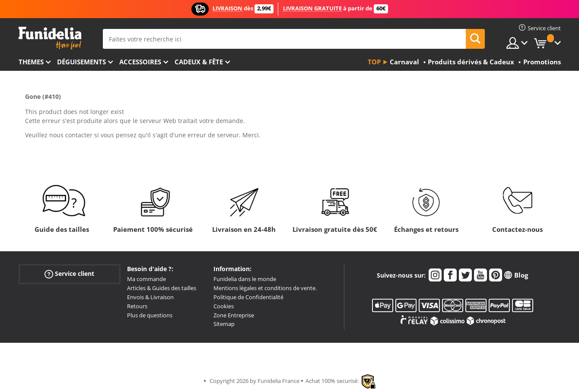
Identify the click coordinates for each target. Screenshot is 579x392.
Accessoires (140, 62)
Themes (31, 62)
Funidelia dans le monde (245, 279)
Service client (69, 274)
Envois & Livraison (150, 297)
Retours (137, 306)
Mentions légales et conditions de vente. (265, 288)
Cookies (224, 306)
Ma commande (146, 279)
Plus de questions (150, 315)
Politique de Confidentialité (248, 297)
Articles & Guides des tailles (162, 288)
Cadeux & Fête (199, 62)
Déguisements (81, 62)
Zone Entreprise (234, 315)
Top (374, 62)
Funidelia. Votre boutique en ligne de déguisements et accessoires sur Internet (50, 38)
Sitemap (224, 324)
